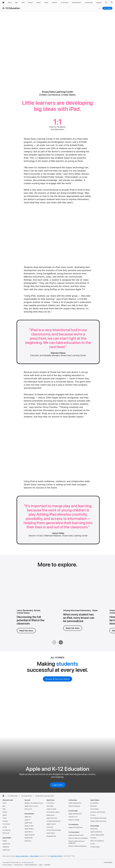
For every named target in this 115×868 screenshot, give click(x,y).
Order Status (51, 833)
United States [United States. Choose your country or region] (108, 862)
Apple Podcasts (30, 835)
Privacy (93, 815)
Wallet (5, 841)
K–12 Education (11, 8)
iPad (4, 809)
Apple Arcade (29, 826)
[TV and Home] (64, 3)
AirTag (5, 827)
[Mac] (17, 3)
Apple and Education (75, 814)
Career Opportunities (97, 835)
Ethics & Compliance (97, 841)
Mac (4, 806)
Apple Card (6, 844)
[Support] (99, 3)
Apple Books (29, 838)
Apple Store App (52, 818)
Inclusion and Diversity (98, 812)
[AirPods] (54, 3)
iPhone (5, 812)
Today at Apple (51, 809)
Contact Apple (95, 847)
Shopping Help (51, 836)
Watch (5, 815)
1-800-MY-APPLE (56, 856)
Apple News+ (29, 832)
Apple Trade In (51, 824)
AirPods (5, 821)
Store (4, 803)
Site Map (47, 865)
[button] (106, 3)
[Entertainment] (77, 3)
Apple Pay (6, 847)
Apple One (28, 817)
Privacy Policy (7, 865)
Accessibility (94, 803)
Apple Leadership (96, 832)
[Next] (61, 642)
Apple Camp (50, 815)
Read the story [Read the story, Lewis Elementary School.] (26, 631)
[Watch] (38, 3)
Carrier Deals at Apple (54, 830)
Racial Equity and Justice (98, 818)
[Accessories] (89, 3)
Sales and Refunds (31, 865)
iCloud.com (28, 809)
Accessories (7, 830)
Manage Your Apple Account (34, 803)
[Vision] (46, 3)
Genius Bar (50, 806)
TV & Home (6, 824)
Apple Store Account (31, 806)
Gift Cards (6, 833)
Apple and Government (76, 835)
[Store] (10, 3)
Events (93, 844)
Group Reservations (53, 812)
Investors (93, 838)
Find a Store (50, 803)
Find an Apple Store (22, 856)
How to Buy (107, 8)
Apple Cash (6, 850)
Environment (95, 809)
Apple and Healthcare (76, 827)
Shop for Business (74, 806)
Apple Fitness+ (29, 829)
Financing (50, 827)
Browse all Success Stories (57, 679)
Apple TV (28, 820)
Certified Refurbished (53, 821)
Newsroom (94, 829)
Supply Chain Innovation (98, 821)
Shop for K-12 (73, 817)
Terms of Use (18, 865)
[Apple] (3, 3)
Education (94, 806)
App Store (28, 841)
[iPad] (23, 3)
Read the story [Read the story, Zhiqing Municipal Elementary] (73, 628)
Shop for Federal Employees (78, 846)
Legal (41, 865)
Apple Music (29, 823)
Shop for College (74, 820)
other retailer (34, 856)
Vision (5, 818)
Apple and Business (75, 803)
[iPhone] (30, 3)
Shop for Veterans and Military (78, 838)
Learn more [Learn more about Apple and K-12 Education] (57, 785)
